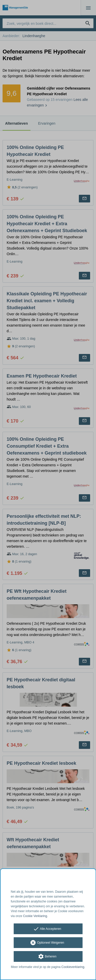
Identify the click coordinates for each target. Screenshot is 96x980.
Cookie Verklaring (35, 916)
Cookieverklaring (73, 967)
